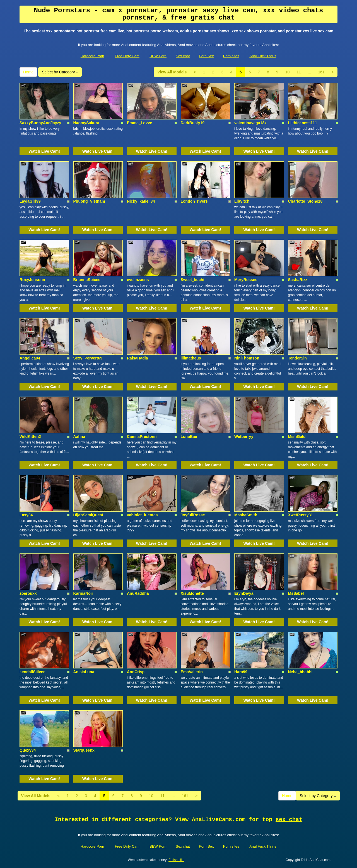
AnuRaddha (138, 593)
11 (299, 72)
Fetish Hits (176, 860)
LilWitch (242, 201)
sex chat (289, 820)
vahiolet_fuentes (142, 515)
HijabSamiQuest (88, 515)
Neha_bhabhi (300, 672)
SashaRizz (298, 280)
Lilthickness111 (303, 123)
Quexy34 (28, 750)
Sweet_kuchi (193, 280)
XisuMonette (192, 593)
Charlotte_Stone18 (305, 201)
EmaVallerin (192, 672)
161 (321, 72)
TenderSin (297, 358)
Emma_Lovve (139, 123)
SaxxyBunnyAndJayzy (40, 123)
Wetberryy (244, 437)
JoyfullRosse (193, 515)
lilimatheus (191, 358)
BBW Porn (158, 56)
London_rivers (194, 201)
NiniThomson (247, 358)
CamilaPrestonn (142, 437)
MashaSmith (246, 515)
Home (28, 72)
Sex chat (183, 56)
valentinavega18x (250, 123)
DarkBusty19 (193, 123)
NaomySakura (86, 123)
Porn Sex (206, 56)
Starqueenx (84, 750)
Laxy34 (26, 515)
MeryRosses (246, 280)
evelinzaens (138, 280)
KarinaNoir (83, 593)
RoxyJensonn (32, 280)
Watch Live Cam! (44, 151)
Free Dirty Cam (127, 56)
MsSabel (296, 593)
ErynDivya (244, 593)
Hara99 (241, 672)
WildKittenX (30, 437)
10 (288, 72)
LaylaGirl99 (30, 201)
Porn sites (231, 56)
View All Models (172, 72)
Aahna (79, 437)
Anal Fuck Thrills (263, 56)
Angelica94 (30, 358)
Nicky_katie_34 (141, 201)
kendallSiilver (32, 672)
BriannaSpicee (87, 280)
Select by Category (60, 72)
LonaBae (189, 437)
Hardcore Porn (92, 56)
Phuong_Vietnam (89, 201)
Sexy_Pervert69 (88, 358)
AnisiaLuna (84, 672)
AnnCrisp (136, 672)
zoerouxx (28, 593)
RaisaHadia (137, 358)
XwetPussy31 (301, 515)
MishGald (297, 437)
